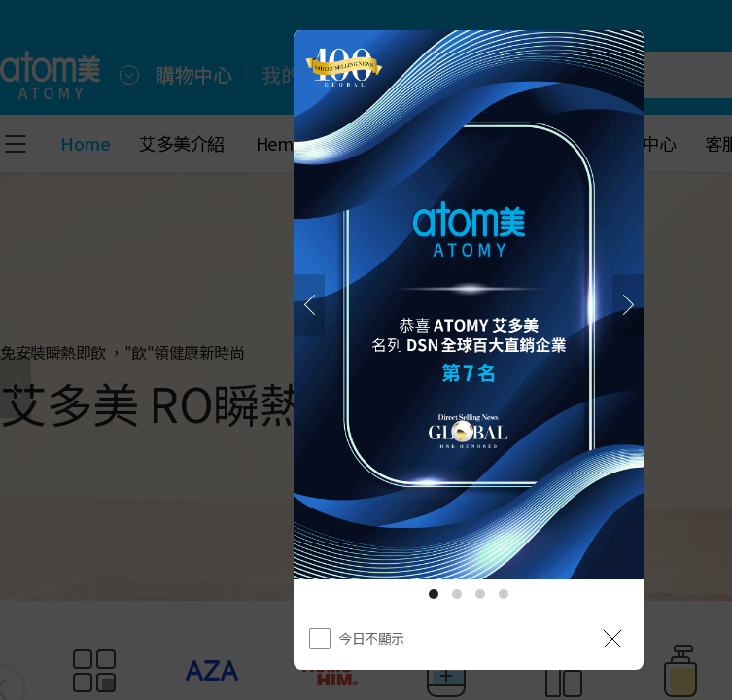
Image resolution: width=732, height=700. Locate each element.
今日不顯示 (371, 638)
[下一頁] (628, 305)
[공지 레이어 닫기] (612, 639)
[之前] (309, 305)
